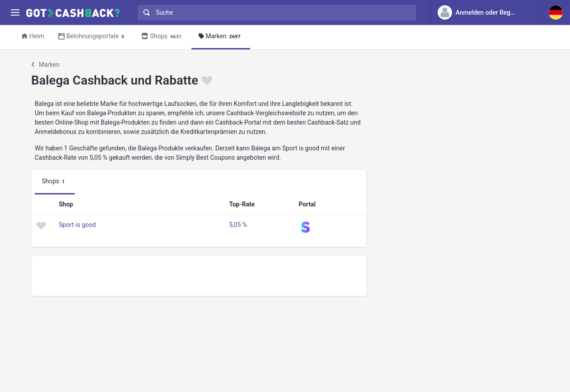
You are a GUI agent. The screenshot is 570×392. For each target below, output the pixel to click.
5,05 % (238, 225)
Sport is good (77, 225)
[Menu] (15, 13)
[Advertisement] (199, 276)
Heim (33, 36)
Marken (221, 37)
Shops (163, 37)
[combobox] (275, 13)
